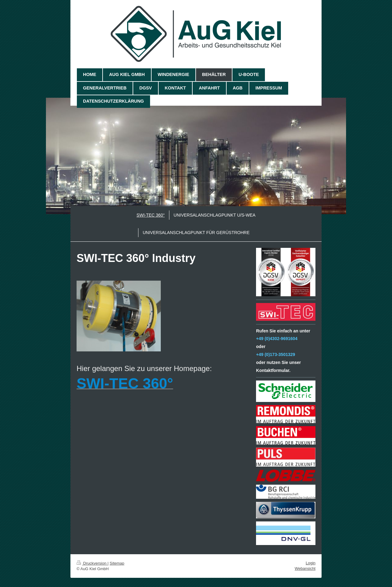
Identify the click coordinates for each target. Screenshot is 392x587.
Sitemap (117, 563)
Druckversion (92, 563)
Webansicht (305, 568)
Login (311, 563)
